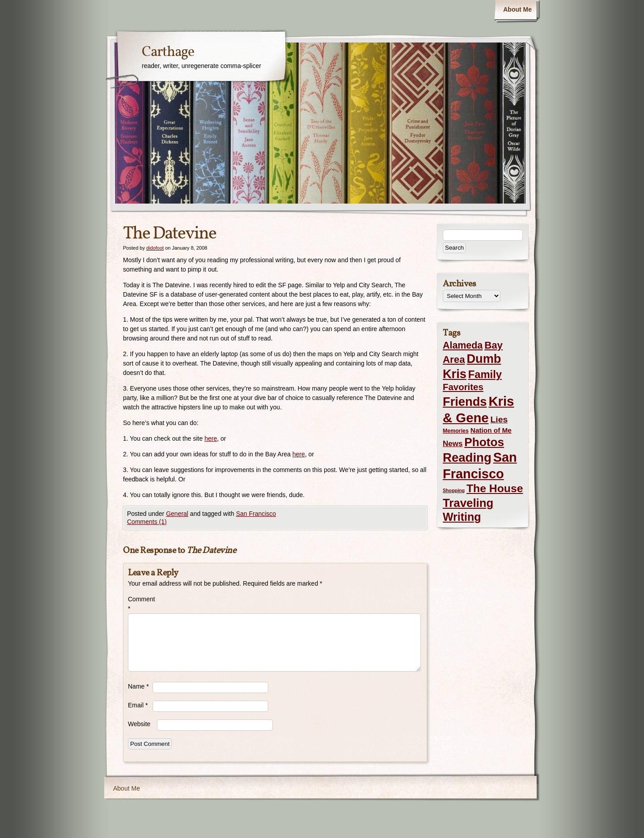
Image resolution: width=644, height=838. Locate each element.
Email (138, 705)
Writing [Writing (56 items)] (462, 517)
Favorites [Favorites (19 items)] (463, 387)
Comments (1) (147, 522)
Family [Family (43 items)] (485, 374)
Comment (140, 604)
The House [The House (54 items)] (495, 488)
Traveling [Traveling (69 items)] (468, 503)
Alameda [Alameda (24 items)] (463, 345)
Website (139, 724)
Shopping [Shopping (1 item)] (454, 490)
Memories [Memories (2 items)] (456, 431)
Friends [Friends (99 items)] (465, 402)
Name (138, 686)
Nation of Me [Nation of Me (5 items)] (491, 430)
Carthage (168, 52)
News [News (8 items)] (453, 444)
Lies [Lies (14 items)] (499, 419)
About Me (517, 9)
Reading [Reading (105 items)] (467, 457)
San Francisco (256, 514)
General (177, 514)
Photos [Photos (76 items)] (484, 442)
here (211, 438)
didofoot (155, 248)
